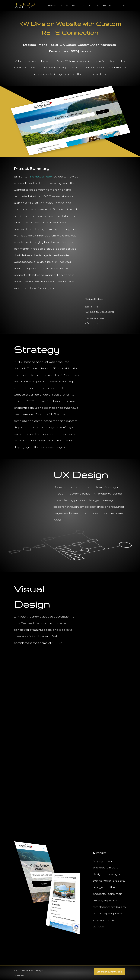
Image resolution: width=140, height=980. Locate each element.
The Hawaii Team (40, 176)
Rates (64, 6)
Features (78, 6)
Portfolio (94, 6)
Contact (120, 6)
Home (52, 6)
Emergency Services (109, 972)
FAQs (107, 6)
